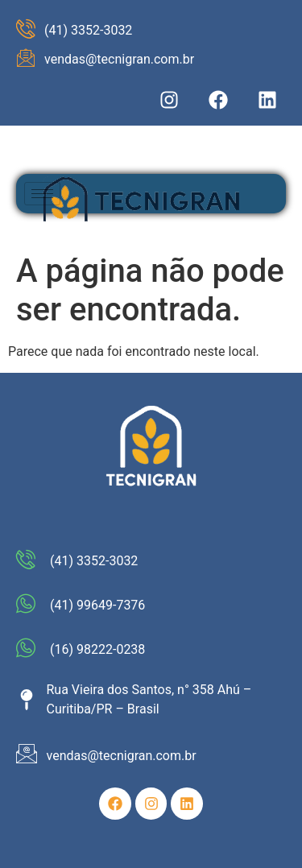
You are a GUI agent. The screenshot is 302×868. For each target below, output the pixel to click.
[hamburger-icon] (42, 194)
